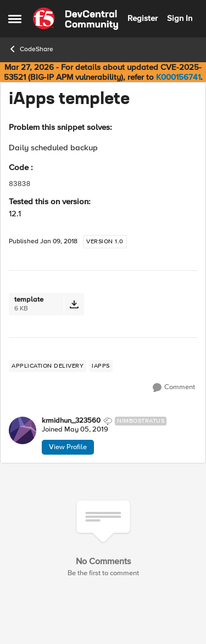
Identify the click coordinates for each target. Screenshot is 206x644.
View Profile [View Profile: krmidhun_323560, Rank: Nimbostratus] (68, 447)
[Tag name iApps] (101, 366)
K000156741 (178, 77)
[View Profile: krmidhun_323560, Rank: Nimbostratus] (23, 430)
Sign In (180, 18)
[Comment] (174, 388)
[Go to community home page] (76, 19)
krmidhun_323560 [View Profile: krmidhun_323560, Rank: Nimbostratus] (71, 421)
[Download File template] (74, 304)
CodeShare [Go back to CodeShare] (31, 49)
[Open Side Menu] (15, 19)
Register (143, 18)
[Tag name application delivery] (48, 366)
